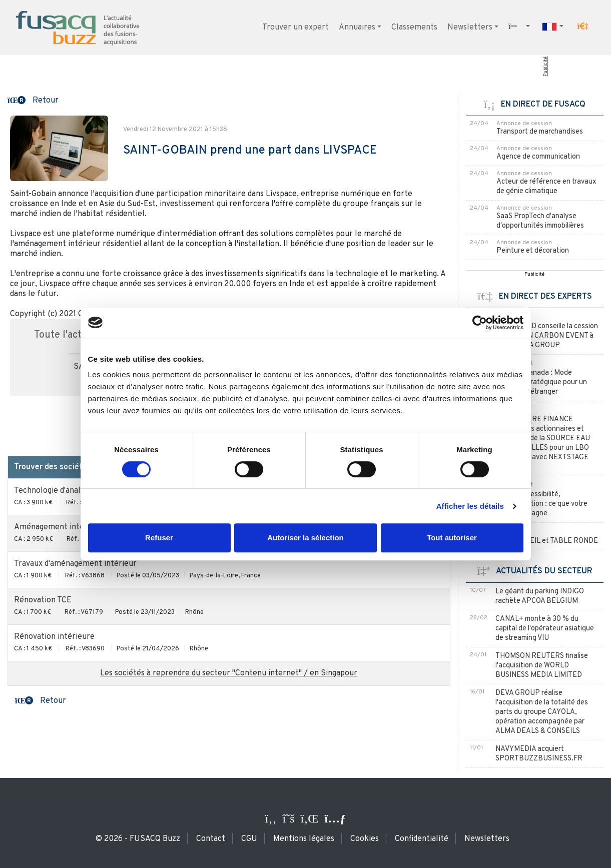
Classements (414, 28)
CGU (249, 839)
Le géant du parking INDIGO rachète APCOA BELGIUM (540, 596)
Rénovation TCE (43, 600)
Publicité (546, 67)
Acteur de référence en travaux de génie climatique (546, 187)
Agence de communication (538, 157)
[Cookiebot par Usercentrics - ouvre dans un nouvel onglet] (480, 323)
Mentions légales (304, 839)
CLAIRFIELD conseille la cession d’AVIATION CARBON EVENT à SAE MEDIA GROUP (547, 336)
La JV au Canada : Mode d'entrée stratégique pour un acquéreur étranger (542, 382)
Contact (211, 839)
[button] (583, 27)
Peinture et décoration (533, 251)
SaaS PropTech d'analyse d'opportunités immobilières (540, 221)
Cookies (365, 839)
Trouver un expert (295, 28)
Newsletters (470, 28)
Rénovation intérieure (54, 637)
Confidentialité (422, 839)
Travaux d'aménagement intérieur (75, 564)
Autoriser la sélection (305, 538)
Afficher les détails (470, 506)
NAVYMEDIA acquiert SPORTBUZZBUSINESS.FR (539, 754)
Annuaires (357, 28)
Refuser (159, 538)
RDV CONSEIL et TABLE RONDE (547, 541)
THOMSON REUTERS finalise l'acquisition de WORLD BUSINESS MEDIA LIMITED (542, 666)
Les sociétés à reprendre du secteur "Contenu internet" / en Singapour (229, 673)
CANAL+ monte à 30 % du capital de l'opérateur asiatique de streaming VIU (545, 629)
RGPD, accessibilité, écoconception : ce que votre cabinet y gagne (542, 504)
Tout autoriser (452, 538)
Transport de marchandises (540, 132)
